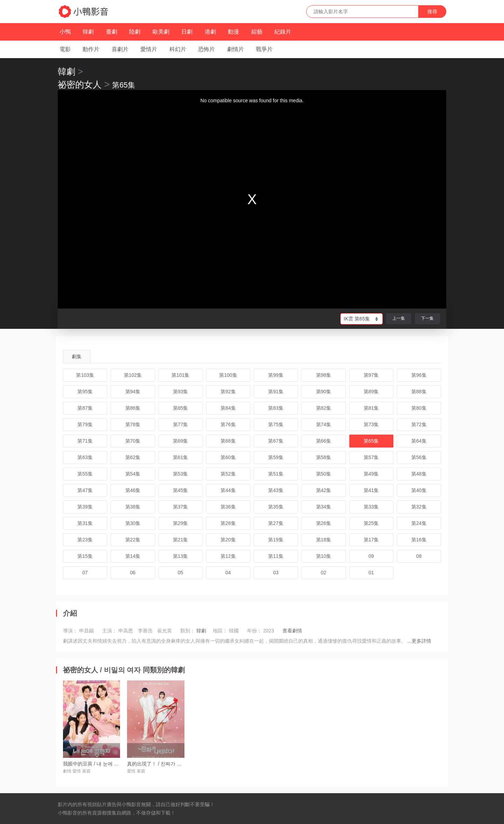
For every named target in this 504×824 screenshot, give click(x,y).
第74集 (324, 424)
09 (371, 556)
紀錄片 (283, 32)
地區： (220, 631)
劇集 (77, 356)
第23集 (85, 540)
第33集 (371, 507)
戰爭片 (264, 49)
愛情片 (149, 49)
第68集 (228, 441)
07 (85, 573)
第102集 (133, 375)
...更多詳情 (419, 641)
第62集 (133, 457)
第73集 (371, 424)
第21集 (181, 540)
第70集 (133, 441)
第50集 (324, 474)
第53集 (181, 474)
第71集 (85, 441)
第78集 (133, 424)
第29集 (181, 523)
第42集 (324, 490)
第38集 (133, 507)
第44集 (228, 490)
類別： (188, 631)
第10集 (324, 556)
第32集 (419, 507)
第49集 (371, 474)
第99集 (276, 375)
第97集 (371, 375)
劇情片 (236, 49)
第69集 (181, 441)
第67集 (276, 441)
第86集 (133, 408)
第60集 (228, 457)
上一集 (399, 318)
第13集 (181, 556)
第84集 (228, 408)
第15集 (85, 556)
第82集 (324, 408)
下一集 (427, 318)
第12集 (228, 556)
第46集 (133, 490)
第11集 (276, 556)
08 (419, 556)
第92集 (228, 392)
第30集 (133, 523)
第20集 (228, 540)
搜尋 (432, 12)
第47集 (85, 490)
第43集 (276, 490)
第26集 (324, 523)
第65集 (371, 441)
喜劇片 (120, 49)
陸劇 (135, 32)
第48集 (419, 474)
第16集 (419, 540)
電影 (65, 49)
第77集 (181, 424)
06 (133, 573)
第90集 (324, 392)
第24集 (419, 523)
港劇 (210, 32)
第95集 (85, 392)
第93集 (181, 392)
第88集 (419, 392)
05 (181, 573)
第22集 (133, 540)
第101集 (180, 375)
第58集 (324, 457)
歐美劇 (161, 32)
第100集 (228, 375)
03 (276, 573)
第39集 (85, 507)
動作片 (91, 49)
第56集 (419, 457)
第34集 (324, 507)
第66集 (324, 441)
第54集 (133, 474)
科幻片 (178, 49)
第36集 (228, 507)
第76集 (228, 424)
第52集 (228, 474)
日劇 (187, 32)
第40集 (419, 490)
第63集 (85, 457)
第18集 (324, 540)
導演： (70, 631)
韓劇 (88, 32)
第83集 (276, 408)
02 (324, 573)
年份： (254, 631)
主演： (110, 631)
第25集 (371, 523)
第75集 (276, 424)
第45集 (181, 490)
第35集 (276, 507)
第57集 (371, 457)
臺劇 (112, 32)
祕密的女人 (80, 84)
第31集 (85, 523)
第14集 (133, 556)
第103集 (85, 375)
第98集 (324, 375)
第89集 (371, 392)
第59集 (276, 457)
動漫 (233, 32)
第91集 (276, 392)
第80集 (419, 408)
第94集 (133, 392)
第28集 (228, 523)
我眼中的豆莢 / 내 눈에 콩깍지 (96, 764)
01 (371, 573)
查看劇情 (292, 631)
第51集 (276, 474)
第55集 (85, 474)
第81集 (371, 408)
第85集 (181, 408)
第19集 (276, 540)
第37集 (181, 507)
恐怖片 (206, 49)
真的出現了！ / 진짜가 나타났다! (162, 764)
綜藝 (257, 32)
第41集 (371, 490)
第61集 (181, 457)
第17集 (371, 540)
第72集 (419, 424)
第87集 (85, 408)
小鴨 (65, 32)
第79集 (85, 424)
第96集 (419, 375)
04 (228, 573)
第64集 (419, 441)
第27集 (276, 523)
